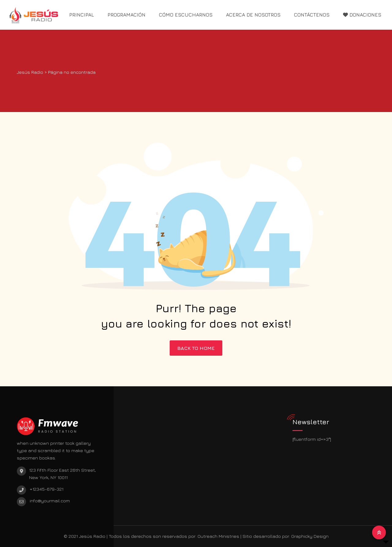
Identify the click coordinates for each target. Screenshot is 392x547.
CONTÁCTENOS (312, 15)
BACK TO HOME (196, 348)
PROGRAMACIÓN (126, 15)
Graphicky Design (310, 536)
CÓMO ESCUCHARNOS (186, 15)
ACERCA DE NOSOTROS (253, 15)
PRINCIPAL (82, 15)
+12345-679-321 (47, 489)
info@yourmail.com (50, 501)
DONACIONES (362, 15)
